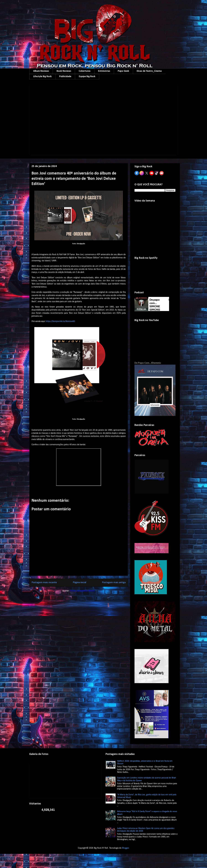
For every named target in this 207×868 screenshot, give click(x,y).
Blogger (125, 848)
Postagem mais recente (44, 583)
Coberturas (85, 71)
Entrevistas (104, 71)
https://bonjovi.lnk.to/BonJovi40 (60, 321)
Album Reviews (41, 71)
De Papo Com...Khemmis (148, 363)
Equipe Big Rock (87, 77)
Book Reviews (64, 71)
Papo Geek (123, 71)
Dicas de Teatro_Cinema (149, 71)
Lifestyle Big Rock (42, 77)
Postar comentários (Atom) (82, 591)
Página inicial (79, 583)
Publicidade (65, 77)
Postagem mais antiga (114, 583)
